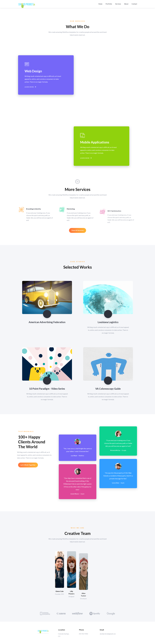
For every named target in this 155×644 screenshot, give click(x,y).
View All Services (78, 230)
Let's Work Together (28, 465)
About (126, 3)
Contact (134, 3)
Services (118, 3)
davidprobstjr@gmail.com (108, 634)
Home (100, 3)
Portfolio (109, 3)
